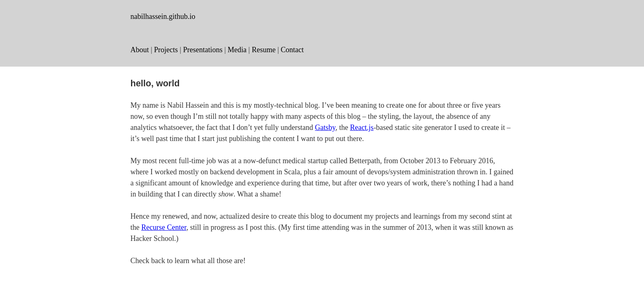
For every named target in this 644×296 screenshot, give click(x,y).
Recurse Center (164, 227)
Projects (166, 50)
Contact (292, 50)
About (140, 50)
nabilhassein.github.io (163, 16)
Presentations (203, 50)
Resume (264, 50)
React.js (362, 127)
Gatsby (325, 127)
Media (237, 50)
